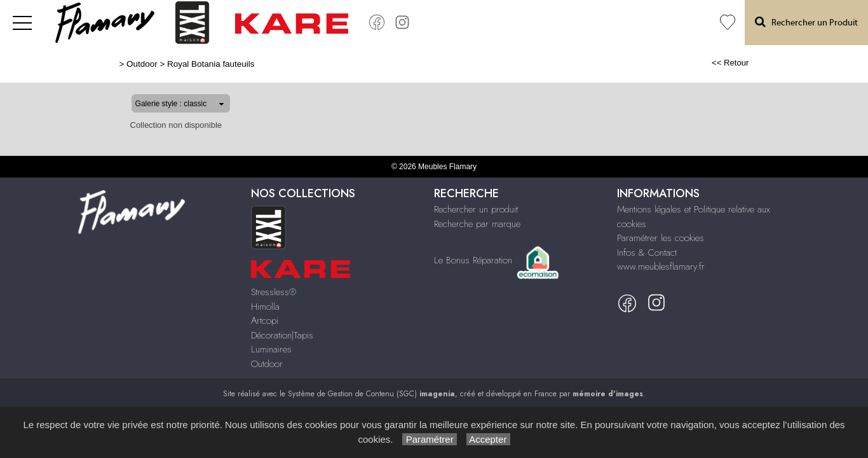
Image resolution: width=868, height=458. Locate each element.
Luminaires (271, 349)
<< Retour (771, 63)
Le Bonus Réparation (473, 260)
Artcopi (265, 321)
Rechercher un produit (476, 209)
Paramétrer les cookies (661, 238)
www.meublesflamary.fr (661, 267)
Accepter (488, 439)
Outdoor (101, 64)
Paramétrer (429, 439)
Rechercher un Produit (806, 22)
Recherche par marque (477, 224)
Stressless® (274, 292)
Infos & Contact (647, 253)
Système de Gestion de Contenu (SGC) (371, 394)
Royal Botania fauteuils (169, 64)
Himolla (265, 307)
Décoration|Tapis (282, 335)
